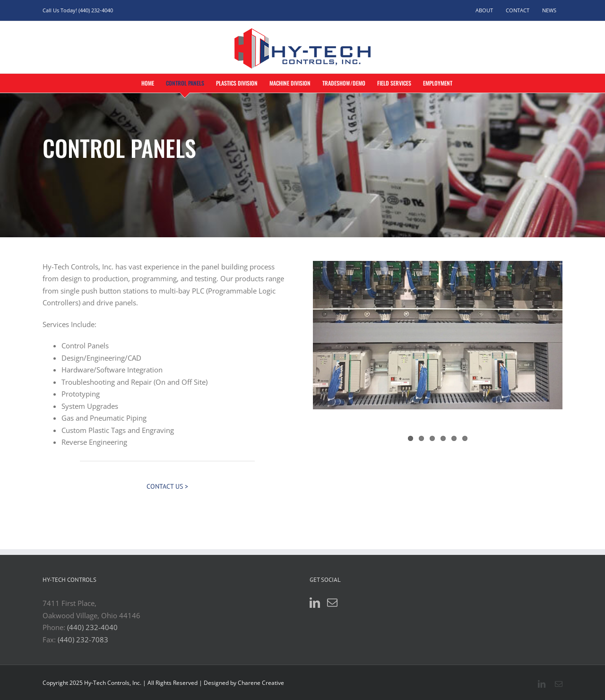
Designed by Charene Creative (244, 683)
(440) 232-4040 (92, 627)
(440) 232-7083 (83, 640)
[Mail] (332, 603)
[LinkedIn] (315, 603)
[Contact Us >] (167, 487)
